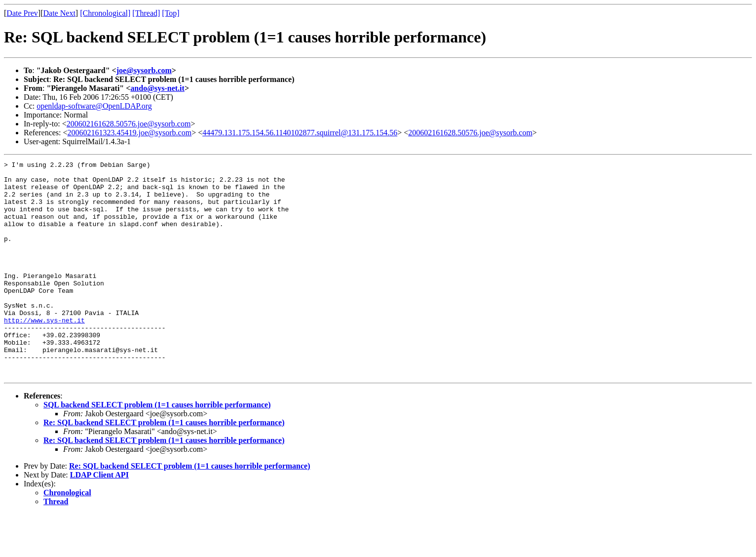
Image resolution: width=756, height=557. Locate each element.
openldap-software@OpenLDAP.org (94, 106)
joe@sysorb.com (144, 70)
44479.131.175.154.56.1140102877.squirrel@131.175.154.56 (300, 133)
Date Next (59, 13)
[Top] (170, 13)
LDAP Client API (99, 518)
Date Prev (22, 13)
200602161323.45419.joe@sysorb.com (130, 133)
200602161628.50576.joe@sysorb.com (129, 124)
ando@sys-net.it (157, 88)
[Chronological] (105, 13)
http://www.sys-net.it (44, 353)
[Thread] (146, 13)
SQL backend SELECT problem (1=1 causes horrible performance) (157, 448)
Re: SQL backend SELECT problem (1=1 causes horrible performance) (164, 465)
